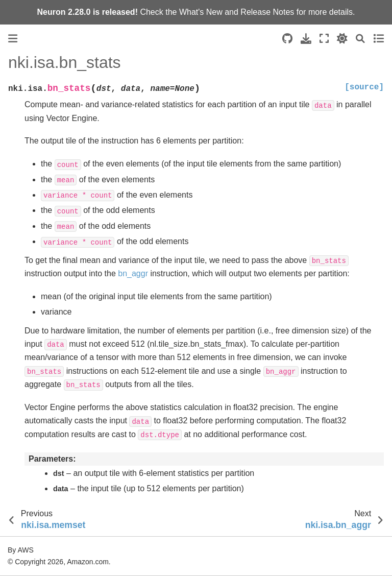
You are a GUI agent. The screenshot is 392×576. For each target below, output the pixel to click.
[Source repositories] (287, 39)
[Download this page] (306, 39)
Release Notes (267, 12)
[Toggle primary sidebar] (13, 39)
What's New (201, 12)
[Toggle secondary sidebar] (378, 39)
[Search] (360, 39)
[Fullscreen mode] (324, 39)
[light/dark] (342, 39)
